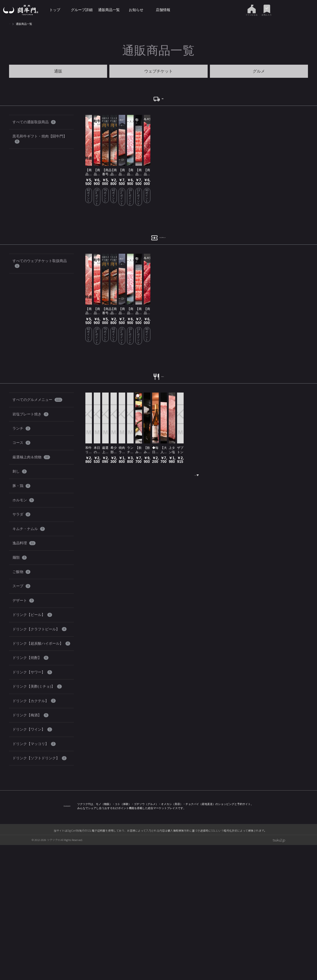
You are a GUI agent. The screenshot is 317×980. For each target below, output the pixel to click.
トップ (55, 10)
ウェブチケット (158, 71)
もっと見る (197, 760)
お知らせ (136, 10)
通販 (58, 71)
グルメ (259, 71)
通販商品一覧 (109, 10)
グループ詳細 (82, 10)
